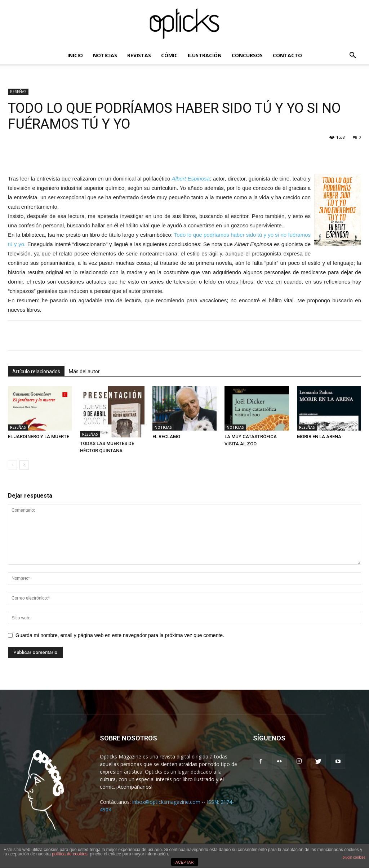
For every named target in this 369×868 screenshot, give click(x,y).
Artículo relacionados (36, 371)
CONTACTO (287, 55)
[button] (352, 56)
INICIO (75, 55)
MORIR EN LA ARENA (319, 437)
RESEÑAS (18, 92)
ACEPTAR (184, 862)
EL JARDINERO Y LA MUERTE (39, 437)
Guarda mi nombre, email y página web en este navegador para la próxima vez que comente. (120, 635)
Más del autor (84, 371)
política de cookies (70, 854)
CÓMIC (169, 55)
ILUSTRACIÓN (205, 55)
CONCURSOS (247, 55)
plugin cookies (354, 857)
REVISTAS (139, 55)
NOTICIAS (105, 55)
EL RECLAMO (166, 437)
